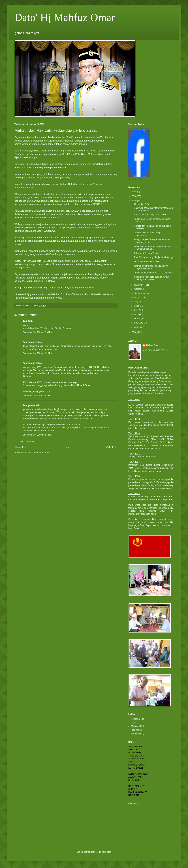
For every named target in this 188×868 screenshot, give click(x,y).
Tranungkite (137, 730)
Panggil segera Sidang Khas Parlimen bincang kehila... (152, 241)
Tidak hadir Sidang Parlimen (147, 253)
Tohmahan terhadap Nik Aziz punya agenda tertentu (151, 267)
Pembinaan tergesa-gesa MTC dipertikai (153, 273)
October (138, 289)
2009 (134, 201)
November (140, 285)
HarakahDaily (138, 734)
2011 (134, 192)
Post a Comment (27, 441)
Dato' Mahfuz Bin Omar (139, 129)
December (140, 204)
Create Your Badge (137, 179)
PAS (133, 723)
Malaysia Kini (137, 726)
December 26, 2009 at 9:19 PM (38, 353)
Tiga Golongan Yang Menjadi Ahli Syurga (153, 257)
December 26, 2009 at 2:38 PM (38, 332)
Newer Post (21, 447)
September (140, 293)
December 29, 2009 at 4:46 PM (38, 435)
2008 (134, 332)
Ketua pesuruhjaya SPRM (146, 262)
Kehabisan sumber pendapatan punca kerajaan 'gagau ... (152, 248)
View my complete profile (155, 350)
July (137, 302)
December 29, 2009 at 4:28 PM (38, 396)
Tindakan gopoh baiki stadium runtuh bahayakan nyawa (151, 278)
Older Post (111, 447)
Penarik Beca (137, 719)
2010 (134, 196)
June (137, 306)
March (138, 319)
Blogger (107, 852)
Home (67, 447)
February (139, 323)
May (137, 310)
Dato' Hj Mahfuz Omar (65, 17)
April (137, 314)
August (138, 297)
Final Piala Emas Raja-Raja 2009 (150, 215)
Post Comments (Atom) (39, 453)
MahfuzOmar (153, 345)
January (138, 327)
